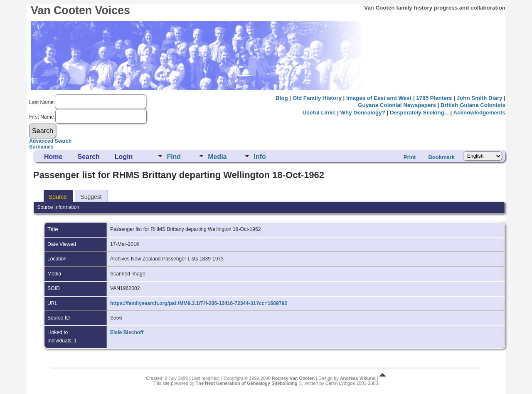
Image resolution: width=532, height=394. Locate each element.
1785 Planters (434, 98)
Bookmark (441, 157)
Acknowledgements (479, 113)
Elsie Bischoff (127, 332)
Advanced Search (50, 141)
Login (124, 157)
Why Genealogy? (362, 113)
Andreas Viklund (358, 378)
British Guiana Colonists (473, 105)
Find (174, 157)
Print (410, 157)
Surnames (41, 147)
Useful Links (319, 113)
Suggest (91, 197)
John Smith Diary (480, 98)
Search (88, 157)
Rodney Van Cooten (293, 378)
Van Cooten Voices (80, 10)
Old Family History (317, 98)
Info (260, 157)
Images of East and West (379, 98)
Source (58, 197)
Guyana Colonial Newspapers (397, 105)
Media (217, 157)
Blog (282, 98)
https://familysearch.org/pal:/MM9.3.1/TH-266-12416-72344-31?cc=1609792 (199, 303)
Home (53, 157)
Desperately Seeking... (419, 113)
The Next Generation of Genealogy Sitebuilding (247, 383)
